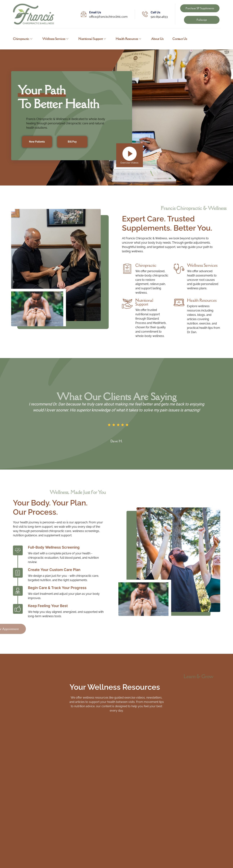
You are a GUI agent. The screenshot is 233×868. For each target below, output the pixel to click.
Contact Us (180, 39)
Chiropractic (23, 39)
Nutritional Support (92, 39)
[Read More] (145, 279)
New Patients (37, 142)
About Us (157, 39)
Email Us (95, 12)
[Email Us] (84, 14)
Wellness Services (55, 39)
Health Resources (129, 39)
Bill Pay (72, 142)
